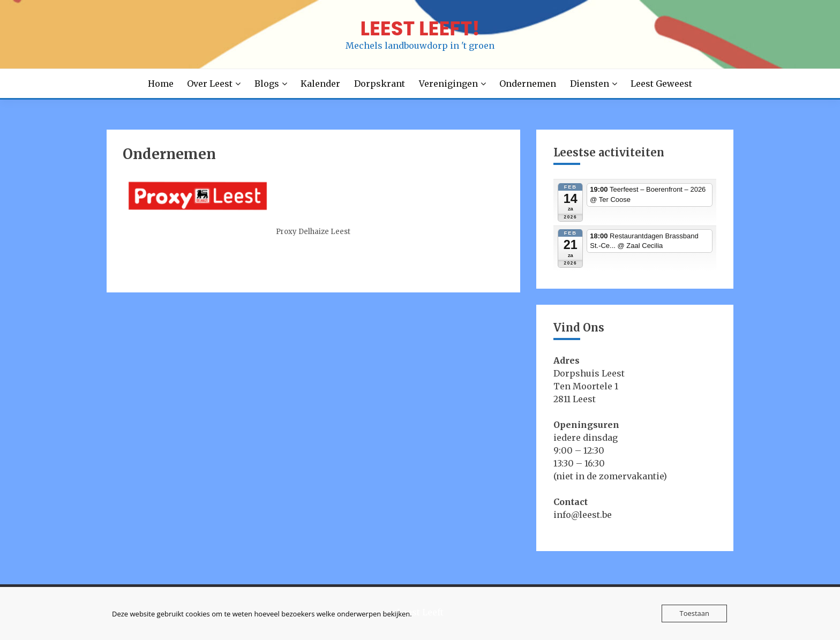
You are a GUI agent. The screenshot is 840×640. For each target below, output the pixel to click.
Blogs (267, 84)
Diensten (590, 84)
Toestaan (694, 613)
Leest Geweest (661, 84)
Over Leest (210, 84)
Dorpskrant (380, 84)
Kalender (320, 84)
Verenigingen (448, 84)
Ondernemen (528, 84)
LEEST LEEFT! (420, 28)
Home (161, 84)
